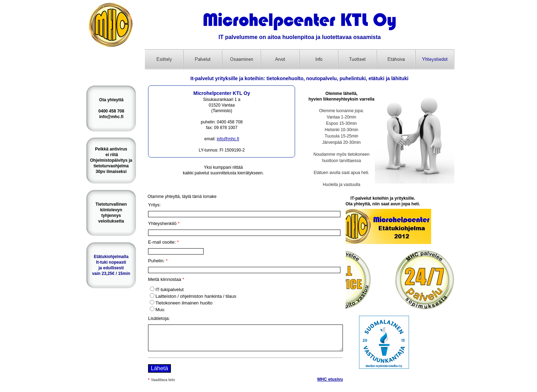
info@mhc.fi (228, 139)
